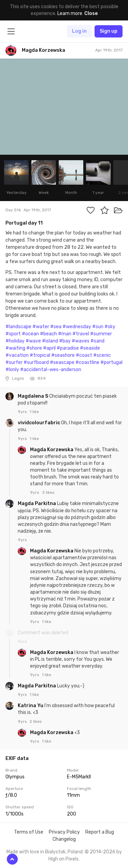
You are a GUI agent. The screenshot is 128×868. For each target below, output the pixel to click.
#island (50, 341)
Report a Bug (100, 832)
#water (41, 327)
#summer (101, 334)
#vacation (17, 355)
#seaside (90, 348)
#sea (56, 327)
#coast (84, 355)
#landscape (18, 327)
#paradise (68, 348)
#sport (13, 334)
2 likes (36, 721)
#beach (48, 334)
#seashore (63, 355)
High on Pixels (63, 859)
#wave (33, 341)
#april (49, 348)
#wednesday (77, 327)
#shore (34, 348)
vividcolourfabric (39, 423)
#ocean (30, 334)
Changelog (64, 839)
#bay (65, 341)
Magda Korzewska (52, 450)
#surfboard (36, 362)
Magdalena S (33, 396)
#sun (98, 327)
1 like (34, 412)
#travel (81, 334)
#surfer (14, 362)
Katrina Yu (31, 706)
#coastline (87, 362)
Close (91, 13)
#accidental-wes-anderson (51, 370)
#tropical (40, 355)
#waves (81, 341)
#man (65, 334)
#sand (97, 341)
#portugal (111, 362)
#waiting (15, 348)
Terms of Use (29, 832)
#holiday (15, 341)
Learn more (70, 13)
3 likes (48, 492)
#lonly (12, 370)
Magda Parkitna (37, 504)
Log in (79, 31)
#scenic (102, 355)
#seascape (62, 362)
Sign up (109, 31)
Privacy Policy (64, 832)
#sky (110, 327)
